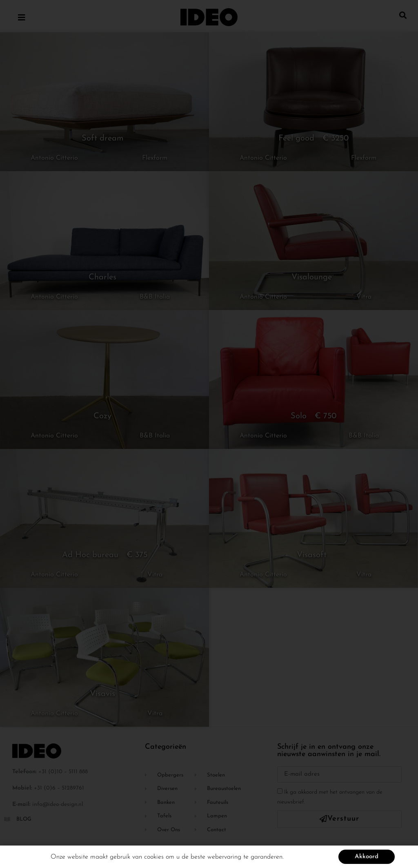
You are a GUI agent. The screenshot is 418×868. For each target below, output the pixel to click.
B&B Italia (155, 297)
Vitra (364, 297)
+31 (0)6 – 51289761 (59, 788)
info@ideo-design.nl (58, 804)
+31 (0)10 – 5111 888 (63, 772)
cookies (154, 859)
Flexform (155, 158)
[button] (403, 15)
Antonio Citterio (54, 158)
